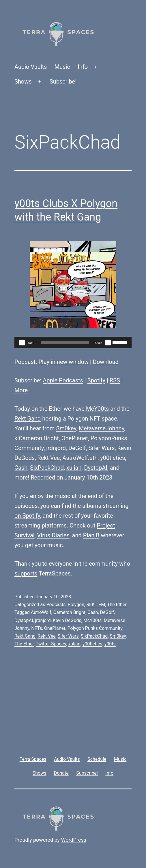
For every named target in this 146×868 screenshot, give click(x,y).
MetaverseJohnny (101, 428)
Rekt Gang (28, 419)
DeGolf (77, 448)
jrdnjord (56, 448)
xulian (74, 468)
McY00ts (97, 409)
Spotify (96, 380)
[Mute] (108, 343)
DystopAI (96, 468)
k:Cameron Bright (37, 438)
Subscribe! (63, 82)
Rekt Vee (48, 458)
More (21, 390)
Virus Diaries (53, 535)
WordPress (74, 840)
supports (26, 573)
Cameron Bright (69, 612)
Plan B (91, 535)
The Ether (117, 605)
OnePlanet (75, 438)
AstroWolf (41, 612)
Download (106, 362)
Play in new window (63, 362)
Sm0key (66, 428)
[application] (73, 343)
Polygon (76, 605)
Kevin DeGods (67, 620)
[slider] (65, 343)
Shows (23, 82)
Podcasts (56, 605)
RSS (115, 380)
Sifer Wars (101, 448)
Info (83, 67)
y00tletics (113, 458)
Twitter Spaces (51, 644)
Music (62, 67)
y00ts (110, 644)
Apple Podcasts (63, 380)
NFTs (36, 628)
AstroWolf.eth (80, 458)
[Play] (22, 343)
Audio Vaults (31, 67)
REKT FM (96, 605)
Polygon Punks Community (95, 628)
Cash (21, 468)
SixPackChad (47, 468)
